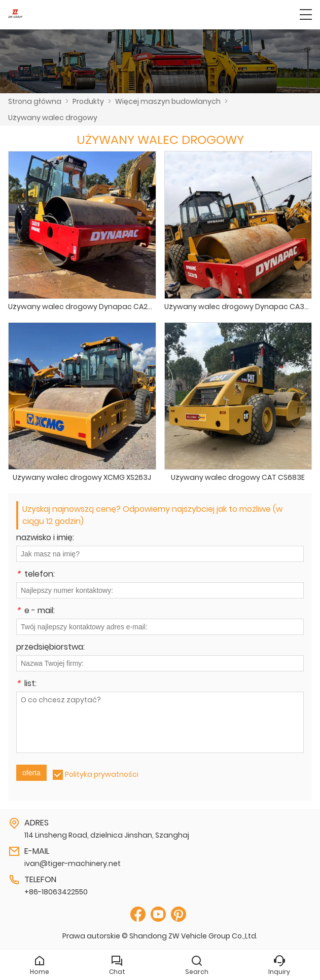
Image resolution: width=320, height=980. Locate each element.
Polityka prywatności (102, 774)
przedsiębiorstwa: (50, 648)
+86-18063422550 (56, 892)
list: (26, 684)
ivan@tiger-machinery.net (73, 863)
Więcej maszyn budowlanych (168, 101)
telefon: (35, 575)
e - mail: (35, 611)
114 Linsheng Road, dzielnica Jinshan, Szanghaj (107, 835)
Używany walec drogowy (53, 118)
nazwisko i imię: (45, 538)
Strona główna (35, 101)
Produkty (88, 101)
